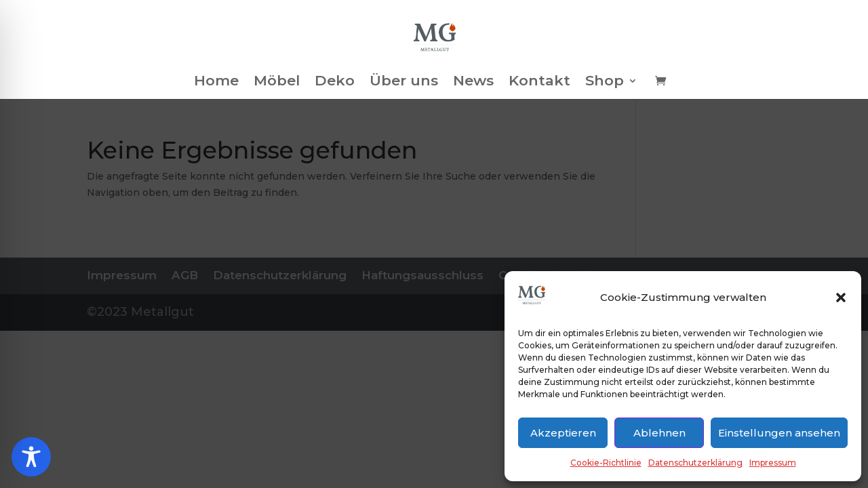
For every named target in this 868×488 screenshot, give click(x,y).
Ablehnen (659, 433)
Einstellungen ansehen (779, 433)
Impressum (773, 463)
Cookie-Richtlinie (606, 463)
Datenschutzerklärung (695, 463)
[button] (841, 298)
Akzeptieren (563, 433)
